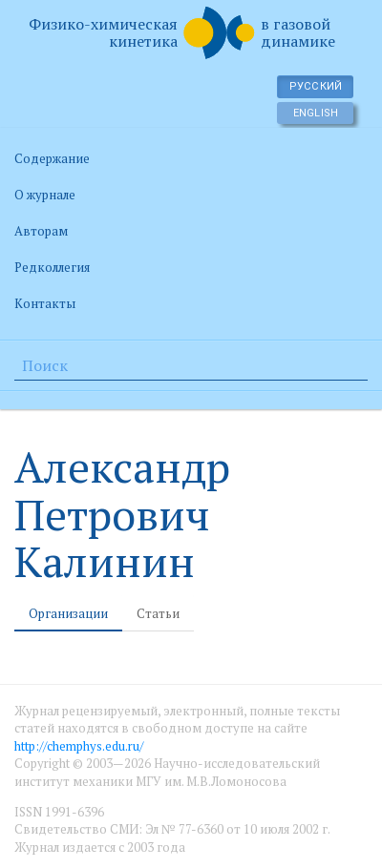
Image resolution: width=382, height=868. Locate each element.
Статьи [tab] (158, 613)
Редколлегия (52, 267)
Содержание (52, 158)
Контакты (45, 303)
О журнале (45, 195)
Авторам (41, 231)
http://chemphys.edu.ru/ (79, 746)
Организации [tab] (68, 613)
